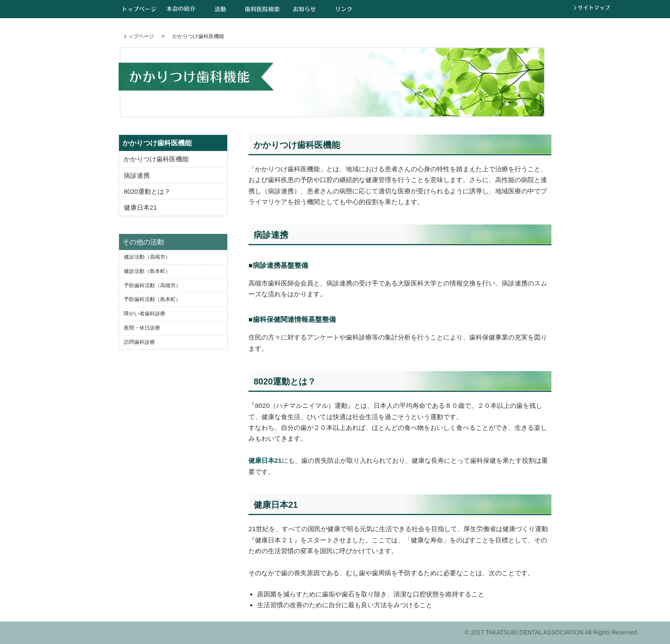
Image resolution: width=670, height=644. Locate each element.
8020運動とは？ (147, 192)
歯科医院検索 (262, 9)
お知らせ (304, 9)
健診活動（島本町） (147, 271)
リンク (344, 9)
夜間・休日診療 (142, 328)
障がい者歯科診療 (145, 314)
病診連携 (137, 176)
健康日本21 (265, 460)
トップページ (140, 9)
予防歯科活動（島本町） (152, 299)
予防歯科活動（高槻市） (152, 285)
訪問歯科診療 (139, 342)
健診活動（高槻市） (147, 257)
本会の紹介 (181, 9)
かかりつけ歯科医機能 (156, 159)
